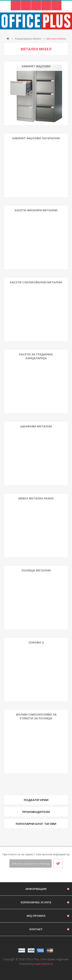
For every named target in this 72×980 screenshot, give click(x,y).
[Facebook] (31, 875)
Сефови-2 (36, 642)
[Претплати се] (31, 864)
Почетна (8, 39)
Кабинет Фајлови (36, 66)
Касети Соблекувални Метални (36, 282)
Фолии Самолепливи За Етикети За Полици (36, 716)
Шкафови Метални (36, 426)
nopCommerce (44, 964)
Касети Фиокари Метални (36, 210)
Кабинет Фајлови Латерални (36, 138)
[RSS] (41, 875)
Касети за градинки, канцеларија (36, 356)
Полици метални (36, 570)
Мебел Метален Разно (36, 498)
